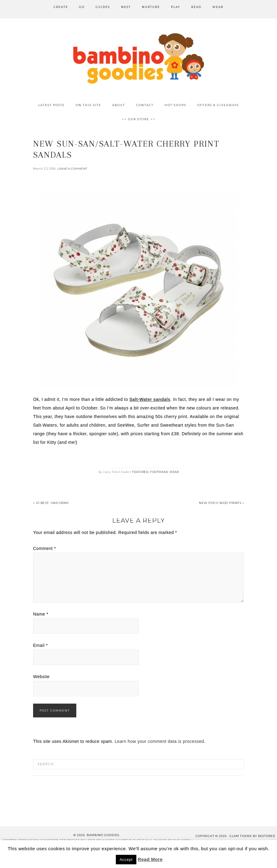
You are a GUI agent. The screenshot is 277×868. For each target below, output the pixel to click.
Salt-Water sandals (150, 399)
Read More (150, 859)
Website (41, 677)
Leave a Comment (72, 169)
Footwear (159, 472)
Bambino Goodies (138, 58)
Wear (174, 472)
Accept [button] (126, 860)
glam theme (241, 836)
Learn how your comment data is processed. (160, 741)
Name (41, 614)
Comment (45, 548)
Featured (140, 472)
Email (40, 645)
